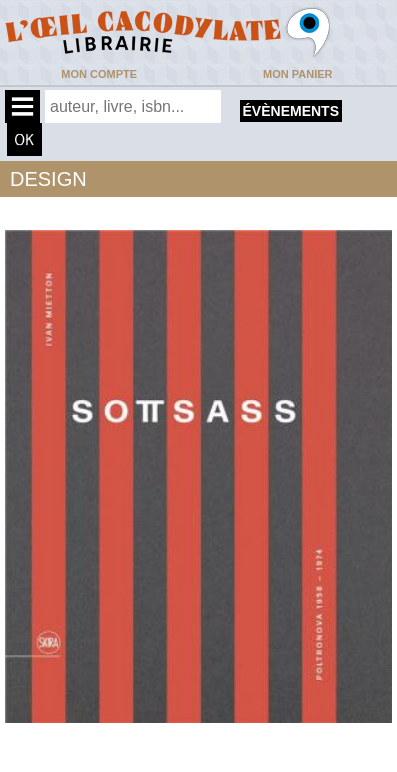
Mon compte (99, 74)
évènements (291, 111)
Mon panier (297, 74)
